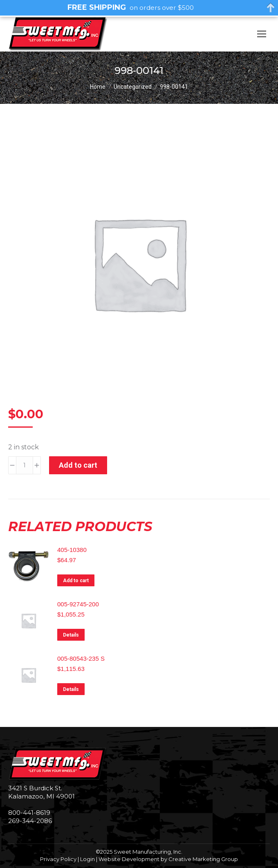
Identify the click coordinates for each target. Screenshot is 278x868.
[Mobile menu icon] (262, 34)
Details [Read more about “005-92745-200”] (71, 635)
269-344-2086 (30, 821)
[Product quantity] (25, 465)
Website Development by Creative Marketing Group (168, 859)
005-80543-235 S (81, 658)
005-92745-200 (78, 604)
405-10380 (72, 550)
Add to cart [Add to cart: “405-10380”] (76, 581)
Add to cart (78, 465)
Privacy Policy (58, 859)
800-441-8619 (29, 813)
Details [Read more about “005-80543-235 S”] (71, 689)
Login (87, 859)
